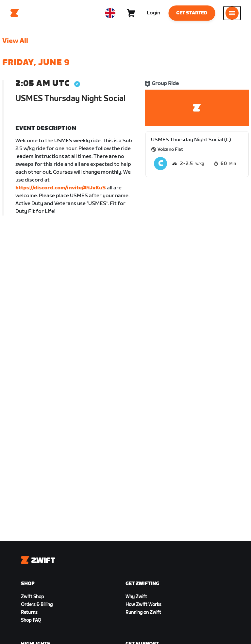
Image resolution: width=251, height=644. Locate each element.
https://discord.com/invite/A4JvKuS (61, 188)
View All (15, 41)
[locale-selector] (110, 13)
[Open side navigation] (232, 13)
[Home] (15, 13)
